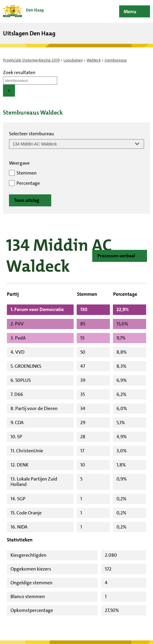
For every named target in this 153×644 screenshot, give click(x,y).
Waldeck (94, 60)
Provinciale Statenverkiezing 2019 (31, 60)
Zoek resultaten (19, 72)
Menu (130, 12)
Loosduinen (73, 60)
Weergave (19, 163)
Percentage (28, 183)
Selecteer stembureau (31, 134)
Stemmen (26, 173)
